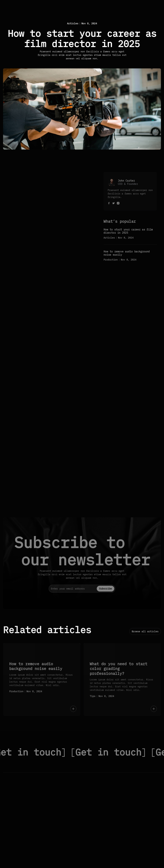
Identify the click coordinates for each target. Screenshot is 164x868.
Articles (73, 24)
